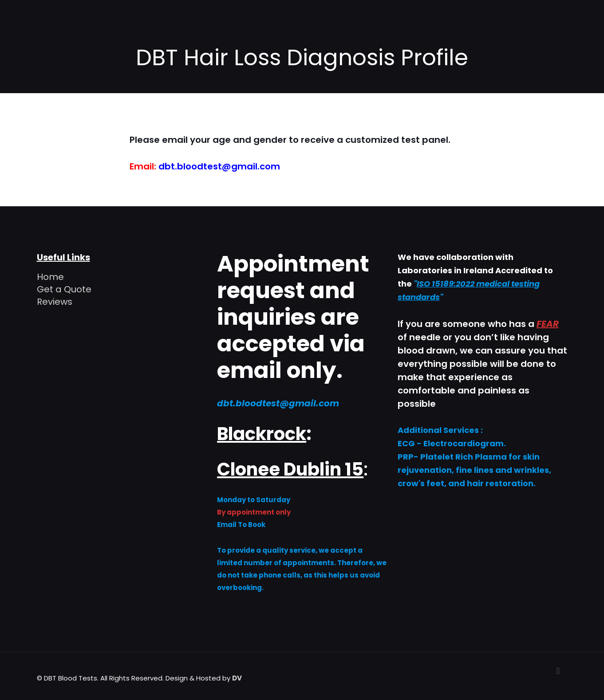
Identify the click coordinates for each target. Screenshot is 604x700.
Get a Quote (64, 289)
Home (50, 277)
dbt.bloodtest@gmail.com (219, 166)
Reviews (55, 302)
